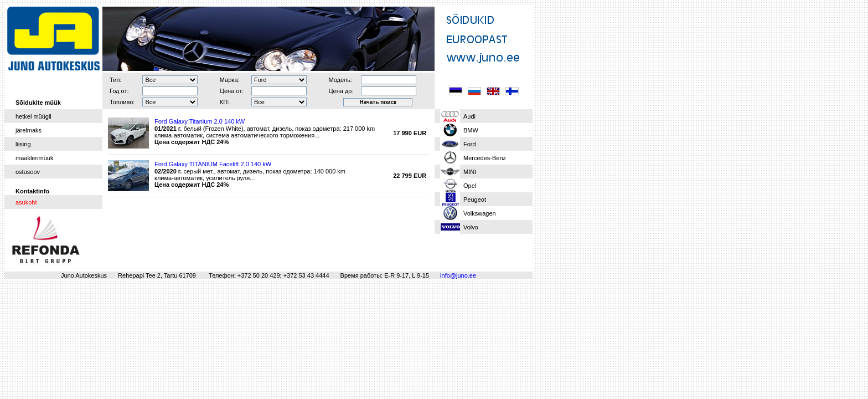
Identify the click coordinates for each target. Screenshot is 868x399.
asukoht (26, 202)
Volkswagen (480, 213)
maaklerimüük (34, 158)
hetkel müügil (33, 116)
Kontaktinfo (32, 191)
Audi (469, 116)
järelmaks (29, 130)
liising (23, 144)
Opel (470, 186)
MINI (470, 172)
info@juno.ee (458, 275)
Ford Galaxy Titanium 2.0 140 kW (200, 121)
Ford (470, 144)
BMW (471, 130)
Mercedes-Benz (485, 158)
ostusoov (28, 172)
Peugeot (475, 199)
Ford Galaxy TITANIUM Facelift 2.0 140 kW (213, 164)
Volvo (471, 227)
